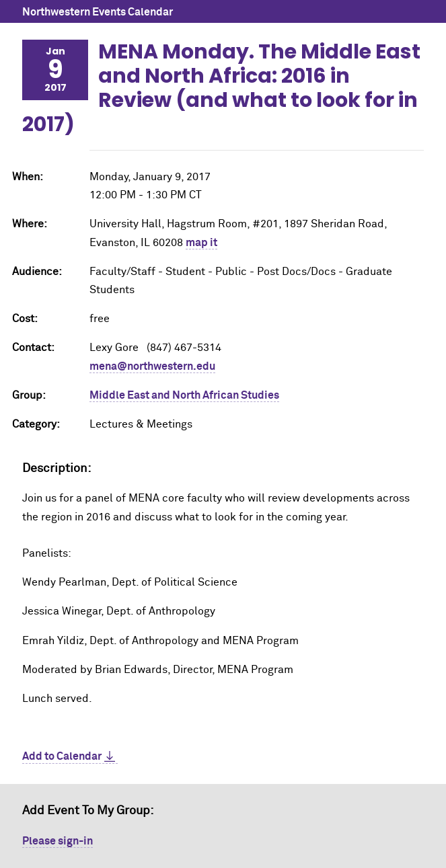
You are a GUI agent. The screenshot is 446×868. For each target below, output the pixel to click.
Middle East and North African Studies (184, 395)
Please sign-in (58, 841)
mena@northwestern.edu (152, 366)
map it (201, 243)
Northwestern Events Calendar (98, 12)
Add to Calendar (62, 756)
